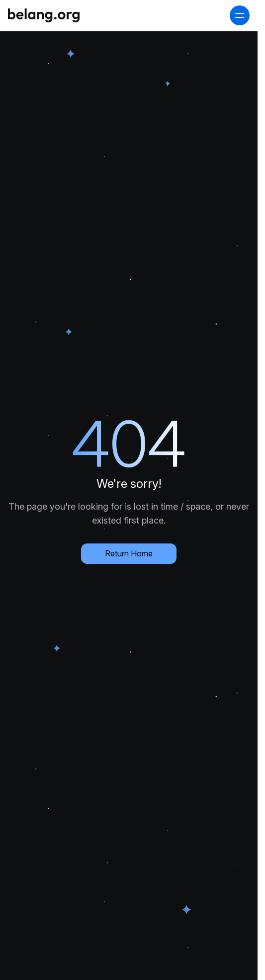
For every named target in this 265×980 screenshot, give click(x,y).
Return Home (129, 552)
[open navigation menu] (240, 15)
